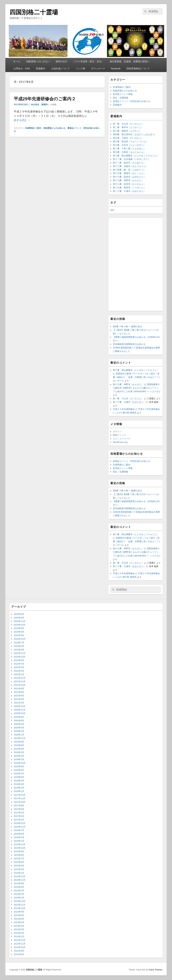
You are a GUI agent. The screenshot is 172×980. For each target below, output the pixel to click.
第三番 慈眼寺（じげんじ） (127, 131)
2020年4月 (19, 724)
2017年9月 (19, 806)
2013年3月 (19, 929)
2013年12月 (20, 901)
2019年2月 (19, 759)
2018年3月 (19, 784)
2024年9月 (19, 628)
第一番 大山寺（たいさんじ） (128, 124)
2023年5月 (19, 646)
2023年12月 (20, 639)
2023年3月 (19, 650)
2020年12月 (20, 706)
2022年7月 (19, 664)
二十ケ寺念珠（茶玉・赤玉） (89, 61)
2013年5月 (19, 922)
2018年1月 (19, 791)
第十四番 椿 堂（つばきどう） (129, 170)
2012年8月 (19, 954)
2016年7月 (19, 830)
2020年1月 (19, 735)
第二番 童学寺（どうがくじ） (128, 127)
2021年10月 (20, 685)
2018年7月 (19, 774)
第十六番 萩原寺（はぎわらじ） (129, 177)
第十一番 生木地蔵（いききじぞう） (131, 159)
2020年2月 (19, 731)
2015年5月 (19, 866)
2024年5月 (19, 635)
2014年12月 (20, 876)
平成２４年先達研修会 (124, 409)
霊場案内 (40, 69)
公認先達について (60, 69)
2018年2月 (19, 788)
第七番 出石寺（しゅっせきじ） (129, 145)
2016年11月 (20, 827)
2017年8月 (19, 809)
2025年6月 (19, 618)
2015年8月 (19, 855)
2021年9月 (19, 689)
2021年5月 (19, 696)
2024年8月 (19, 632)
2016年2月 (19, 837)
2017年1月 (19, 820)
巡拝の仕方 (61, 61)
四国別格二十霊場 (34, 12)
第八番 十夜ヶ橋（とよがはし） (129, 149)
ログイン (117, 432)
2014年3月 (19, 891)
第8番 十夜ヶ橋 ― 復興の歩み (127, 326)
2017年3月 (19, 816)
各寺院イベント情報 (123, 94)
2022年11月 (20, 653)
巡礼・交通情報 (121, 98)
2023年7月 (19, 643)
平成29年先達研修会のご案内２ (45, 99)
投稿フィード (119, 435)
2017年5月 (19, 813)
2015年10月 (20, 848)
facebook (116, 69)
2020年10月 (20, 713)
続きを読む (22, 120)
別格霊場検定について (138, 69)
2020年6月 (19, 721)
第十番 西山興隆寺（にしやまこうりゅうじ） (136, 156)
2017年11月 (20, 798)
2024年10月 (20, 625)
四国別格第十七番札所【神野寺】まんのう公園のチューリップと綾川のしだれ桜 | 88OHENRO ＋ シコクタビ (137, 388)
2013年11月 (20, 905)
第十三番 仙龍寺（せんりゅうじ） (130, 166)
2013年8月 (19, 915)
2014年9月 (19, 883)
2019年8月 (19, 745)
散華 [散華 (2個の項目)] (112, 210)
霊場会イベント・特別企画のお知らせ (131, 101)
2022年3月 (19, 667)
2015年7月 (19, 859)
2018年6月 (19, 777)
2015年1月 (19, 873)
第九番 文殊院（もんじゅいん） (129, 152)
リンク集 (80, 69)
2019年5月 (19, 752)
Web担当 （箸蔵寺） (40, 105)
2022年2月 (19, 671)
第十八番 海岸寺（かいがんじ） (129, 184)
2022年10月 (20, 657)
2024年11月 (20, 621)
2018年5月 (19, 781)
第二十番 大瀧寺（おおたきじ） (129, 191)
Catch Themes (156, 970)
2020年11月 (20, 710)
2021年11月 (20, 681)
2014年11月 (20, 880)
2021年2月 (19, 703)
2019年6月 (19, 749)
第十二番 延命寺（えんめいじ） (129, 163)
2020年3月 (19, 728)
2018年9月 (19, 766)
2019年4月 (19, 756)
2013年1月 (19, 936)
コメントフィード (122, 439)
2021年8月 (19, 692)
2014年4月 (19, 887)
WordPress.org (120, 442)
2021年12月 (20, 678)
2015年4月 (19, 869)
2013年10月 (20, 908)
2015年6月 (19, 862)
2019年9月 (19, 742)
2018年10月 (20, 763)
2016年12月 (20, 823)
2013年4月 (19, 926)
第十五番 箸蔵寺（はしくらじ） (129, 173)
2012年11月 (20, 944)
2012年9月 (19, 951)
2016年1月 (19, 841)
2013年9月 (19, 912)
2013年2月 (19, 933)
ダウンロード (98, 69)
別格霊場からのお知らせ (54, 128)
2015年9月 (19, 851)
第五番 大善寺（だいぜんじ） (128, 138)
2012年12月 (20, 940)
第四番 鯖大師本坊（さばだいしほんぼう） (135, 134)
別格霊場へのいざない (38, 61)
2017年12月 (20, 795)
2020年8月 (19, 717)
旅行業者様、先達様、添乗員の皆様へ (130, 61)
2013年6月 (19, 919)
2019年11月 (20, 738)
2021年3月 (19, 699)
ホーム (17, 61)
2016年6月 (19, 834)
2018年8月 (19, 770)
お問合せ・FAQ (22, 69)
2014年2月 (19, 894)
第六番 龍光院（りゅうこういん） (130, 141)
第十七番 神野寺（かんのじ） (128, 180)
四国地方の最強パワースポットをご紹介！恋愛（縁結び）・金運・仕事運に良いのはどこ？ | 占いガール (136, 377)
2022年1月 (19, 674)
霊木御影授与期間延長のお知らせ (129, 344)
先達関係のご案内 (33, 128)
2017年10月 (20, 802)
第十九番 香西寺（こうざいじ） (129, 188)
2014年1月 (19, 898)
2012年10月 (20, 947)
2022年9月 (19, 660)
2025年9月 (19, 614)
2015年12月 (20, 844)
